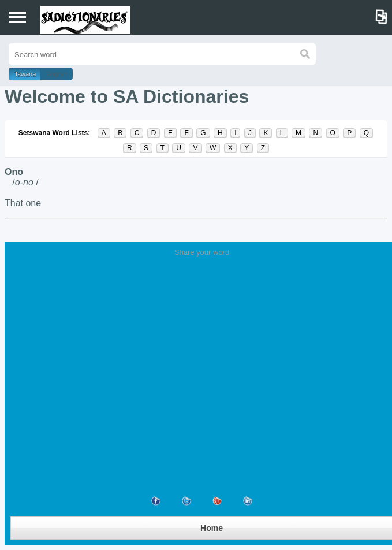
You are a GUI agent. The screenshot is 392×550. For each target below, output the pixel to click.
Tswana (25, 74)
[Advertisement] (202, 343)
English (57, 74)
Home (212, 528)
